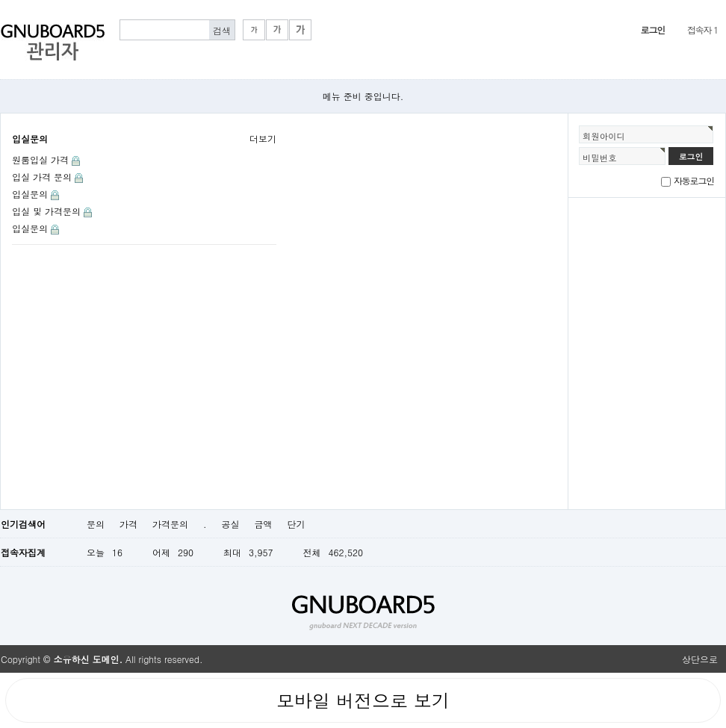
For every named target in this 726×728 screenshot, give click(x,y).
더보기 (263, 139)
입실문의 (30, 139)
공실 (231, 524)
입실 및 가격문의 (46, 211)
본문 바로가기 (0, 0)
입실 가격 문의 (42, 177)
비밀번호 (600, 158)
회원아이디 (604, 136)
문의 (96, 524)
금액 (264, 524)
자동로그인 (694, 180)
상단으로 (700, 659)
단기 (297, 524)
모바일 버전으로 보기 (363, 700)
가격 (128, 524)
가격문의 (170, 524)
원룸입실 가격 (40, 159)
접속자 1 (702, 29)
